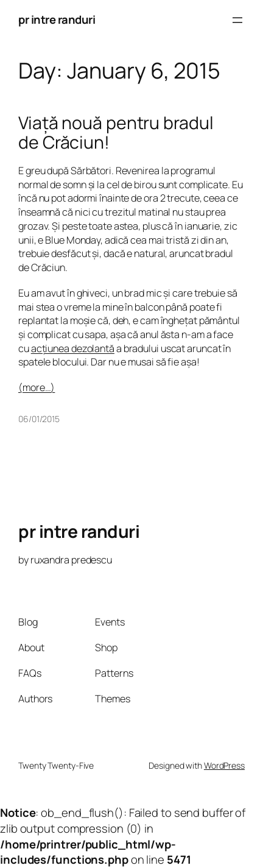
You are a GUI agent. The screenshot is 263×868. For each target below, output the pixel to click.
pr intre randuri (57, 19)
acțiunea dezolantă (73, 348)
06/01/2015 (39, 419)
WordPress (224, 765)
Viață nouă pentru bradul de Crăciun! (116, 133)
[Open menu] (237, 20)
